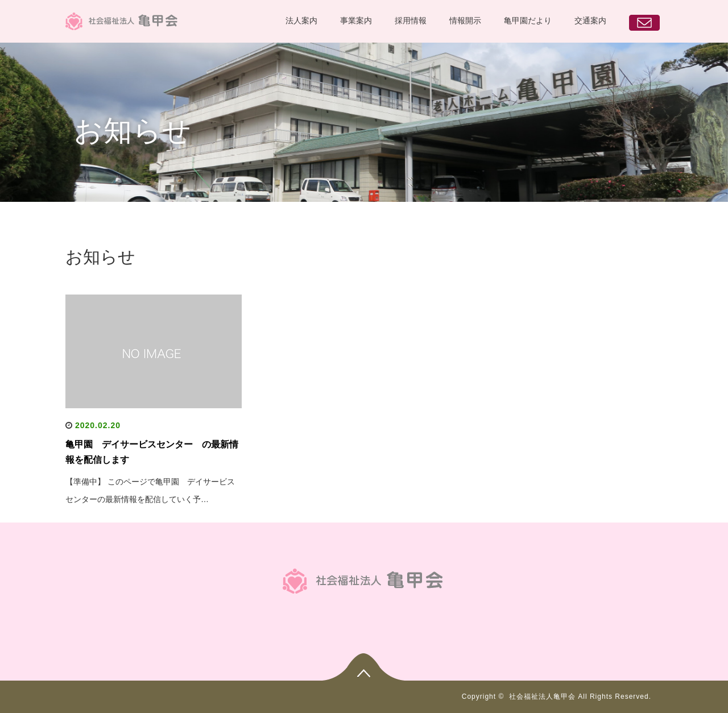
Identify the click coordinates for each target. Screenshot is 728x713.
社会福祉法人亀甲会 (542, 697)
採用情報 (411, 20)
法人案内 (301, 20)
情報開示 (465, 20)
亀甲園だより (528, 20)
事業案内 (356, 20)
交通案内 (590, 20)
